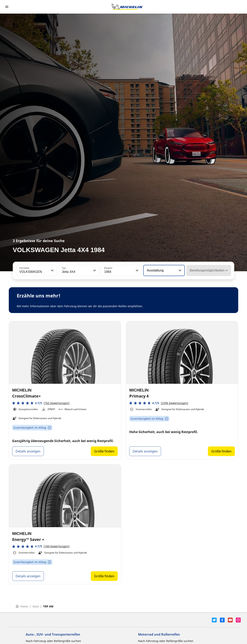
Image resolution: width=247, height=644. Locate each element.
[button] (52, 270)
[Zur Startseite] (127, 7)
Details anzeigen (28, 451)
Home (22, 606)
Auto (36, 606)
